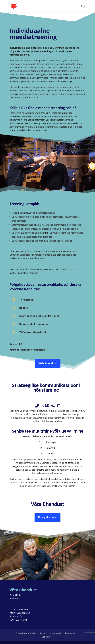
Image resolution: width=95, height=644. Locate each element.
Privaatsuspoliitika (26, 633)
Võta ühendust (48, 363)
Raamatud (70, 633)
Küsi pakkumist (47, 517)
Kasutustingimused (50, 633)
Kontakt (46, 637)
